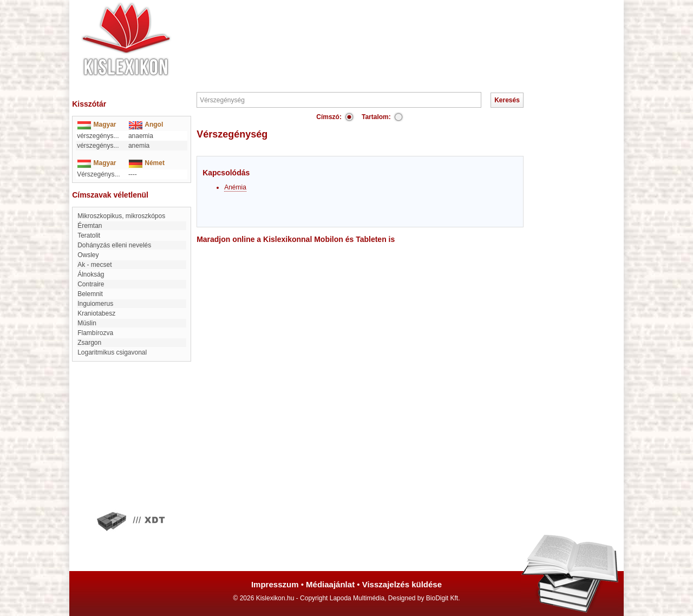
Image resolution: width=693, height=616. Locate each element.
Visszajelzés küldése (402, 584)
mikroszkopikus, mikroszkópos (121, 216)
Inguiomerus (95, 304)
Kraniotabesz (96, 313)
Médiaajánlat (330, 584)
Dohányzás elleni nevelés (114, 245)
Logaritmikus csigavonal (112, 352)
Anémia (235, 187)
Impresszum (275, 584)
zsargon (89, 343)
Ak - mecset (94, 265)
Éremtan (90, 226)
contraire (91, 284)
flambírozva (95, 333)
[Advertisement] (379, 32)
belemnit (90, 294)
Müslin (87, 323)
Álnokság (91, 274)
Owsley (88, 255)
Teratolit (89, 235)
